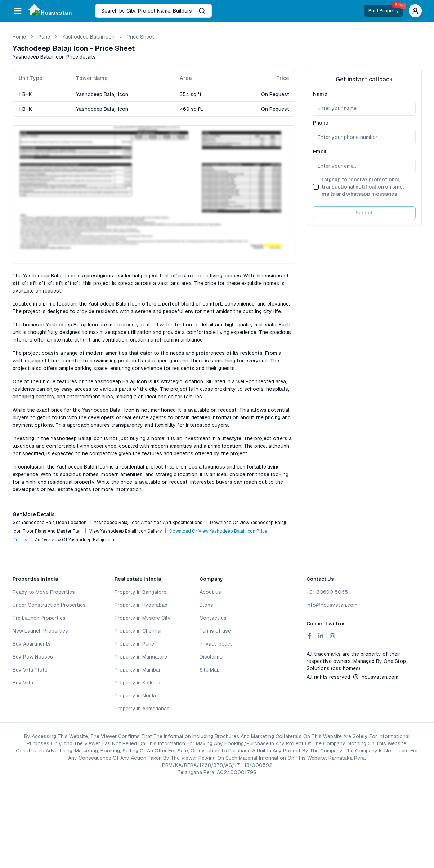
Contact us (213, 618)
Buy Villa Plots (30, 670)
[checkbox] (316, 187)
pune (44, 37)
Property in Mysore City (143, 618)
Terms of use (215, 631)
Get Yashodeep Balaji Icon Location (50, 523)
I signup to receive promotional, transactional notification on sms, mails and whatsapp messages (363, 187)
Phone (321, 123)
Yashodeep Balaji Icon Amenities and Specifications (148, 523)
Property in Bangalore (140, 592)
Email (320, 152)
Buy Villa (23, 683)
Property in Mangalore (141, 657)
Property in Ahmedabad (142, 709)
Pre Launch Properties (39, 618)
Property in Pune (134, 644)
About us (210, 592)
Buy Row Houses (33, 657)
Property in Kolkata (137, 683)
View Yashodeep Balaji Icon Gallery (126, 531)
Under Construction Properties (49, 605)
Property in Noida (135, 696)
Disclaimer (212, 657)
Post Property (386, 9)
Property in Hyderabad (141, 605)
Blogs (206, 605)
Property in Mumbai (137, 670)
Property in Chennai (138, 631)
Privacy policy (216, 644)
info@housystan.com (332, 605)
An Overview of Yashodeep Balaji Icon (75, 540)
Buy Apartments (32, 644)
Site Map (210, 670)
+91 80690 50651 (328, 592)
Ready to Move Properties (44, 592)
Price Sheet (140, 37)
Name (320, 94)
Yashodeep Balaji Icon (88, 37)
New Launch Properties (40, 631)
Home (19, 37)
